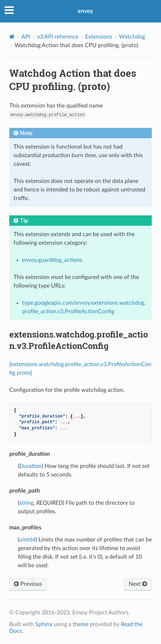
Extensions (99, 37)
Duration (30, 466)
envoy (85, 11)
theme (80, 624)
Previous (28, 584)
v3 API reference (58, 37)
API (26, 37)
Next (138, 584)
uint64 (27, 540)
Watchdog (132, 37)
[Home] (12, 37)
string (26, 503)
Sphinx (44, 624)
